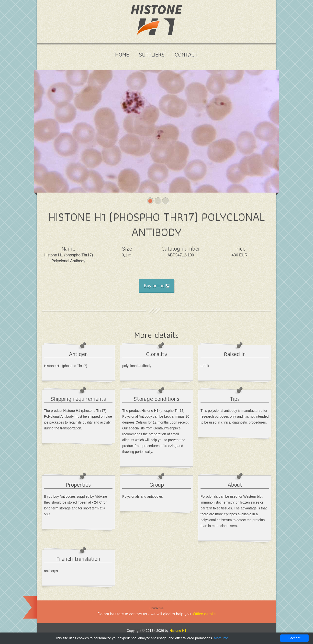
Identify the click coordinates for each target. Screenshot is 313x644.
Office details (204, 614)
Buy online (156, 286)
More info (221, 638)
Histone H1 (178, 631)
